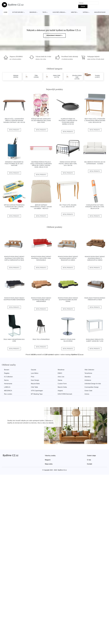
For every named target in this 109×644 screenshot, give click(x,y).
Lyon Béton (35, 373)
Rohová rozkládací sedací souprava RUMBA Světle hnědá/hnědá (41, 300)
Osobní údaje (91, 455)
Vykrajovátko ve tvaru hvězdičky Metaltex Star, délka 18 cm (95, 207)
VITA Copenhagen (37, 391)
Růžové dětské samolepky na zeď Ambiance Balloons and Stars (41, 120)
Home (5, 12)
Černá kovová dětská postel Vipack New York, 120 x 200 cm (68, 164)
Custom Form (63, 384)
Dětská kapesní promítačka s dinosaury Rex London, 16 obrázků (14, 207)
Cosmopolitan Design (92, 387)
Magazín (48, 460)
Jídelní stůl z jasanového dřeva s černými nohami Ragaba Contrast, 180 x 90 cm (14, 120)
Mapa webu (49, 464)
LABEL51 (7, 387)
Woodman (62, 370)
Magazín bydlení (100, 12)
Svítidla (86, 12)
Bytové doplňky (18, 12)
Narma (6, 380)
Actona (88, 394)
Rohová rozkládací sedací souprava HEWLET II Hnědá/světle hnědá (95, 258)
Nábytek (74, 12)
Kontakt (90, 464)
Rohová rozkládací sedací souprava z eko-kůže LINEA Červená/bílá (41, 258)
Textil (45, 12)
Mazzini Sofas (63, 387)
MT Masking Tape (37, 394)
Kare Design (35, 380)
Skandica (88, 377)
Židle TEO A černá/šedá (41, 339)
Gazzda (34, 370)
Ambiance (89, 380)
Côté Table (35, 387)
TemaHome (89, 373)
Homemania (8, 384)
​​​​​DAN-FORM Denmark (65, 394)
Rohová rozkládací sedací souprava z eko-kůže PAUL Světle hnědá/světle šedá (14, 258)
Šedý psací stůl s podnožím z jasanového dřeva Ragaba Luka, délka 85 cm (95, 120)
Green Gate (89, 391)
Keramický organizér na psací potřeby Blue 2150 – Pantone (14, 164)
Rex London (8, 394)
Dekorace (33, 12)
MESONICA (8, 391)
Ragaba (7, 373)
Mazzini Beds (36, 384)
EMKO (60, 373)
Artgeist (61, 391)
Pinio (33, 377)
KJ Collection (8, 377)
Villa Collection (90, 370)
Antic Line (61, 377)
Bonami (7, 370)
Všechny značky (50, 455)
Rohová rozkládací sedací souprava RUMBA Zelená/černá (68, 300)
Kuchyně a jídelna (59, 12)
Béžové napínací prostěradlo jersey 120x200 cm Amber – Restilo (41, 207)
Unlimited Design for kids (93, 384)
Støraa (60, 380)
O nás (89, 460)
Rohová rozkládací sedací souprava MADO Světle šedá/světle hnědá (68, 258)
